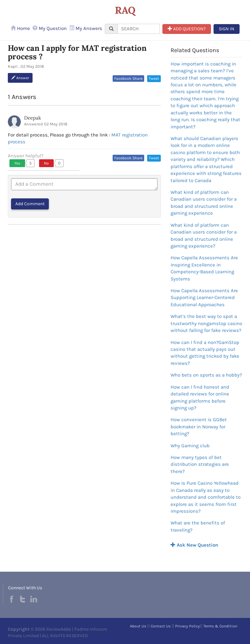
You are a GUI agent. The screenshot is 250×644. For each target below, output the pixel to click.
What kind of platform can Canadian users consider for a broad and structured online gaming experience (204, 203)
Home (20, 28)
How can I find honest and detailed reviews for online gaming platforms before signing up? (200, 397)
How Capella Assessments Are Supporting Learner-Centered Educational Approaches (204, 298)
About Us (138, 626)
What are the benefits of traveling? (198, 526)
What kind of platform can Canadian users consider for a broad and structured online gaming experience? (204, 236)
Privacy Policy (187, 626)
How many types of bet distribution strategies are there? (200, 464)
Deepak (33, 118)
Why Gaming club (190, 446)
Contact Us (161, 626)
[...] (139, 29)
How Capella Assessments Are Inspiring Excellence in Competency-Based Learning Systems (204, 268)
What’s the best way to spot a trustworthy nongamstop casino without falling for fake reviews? (206, 323)
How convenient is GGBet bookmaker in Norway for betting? (199, 427)
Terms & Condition (220, 626)
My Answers (86, 28)
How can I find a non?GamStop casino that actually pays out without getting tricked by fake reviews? (205, 353)
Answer (20, 78)
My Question (50, 28)
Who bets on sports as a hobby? (206, 375)
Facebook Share (128, 79)
